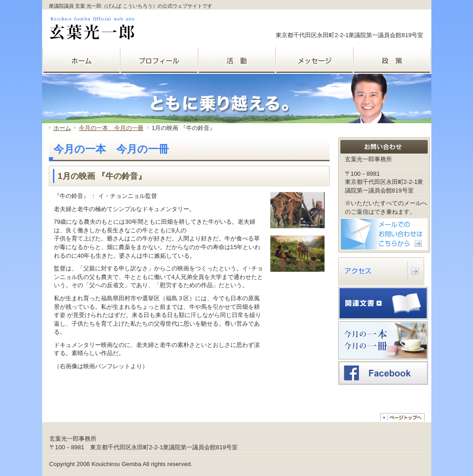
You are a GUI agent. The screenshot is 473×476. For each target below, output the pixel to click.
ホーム (62, 128)
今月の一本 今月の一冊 (111, 128)
